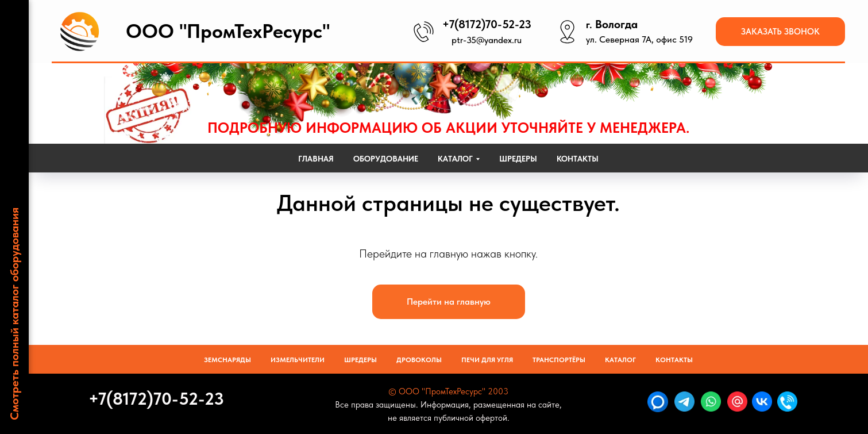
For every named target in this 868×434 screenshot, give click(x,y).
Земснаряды (227, 360)
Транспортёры (559, 360)
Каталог (620, 360)
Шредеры (518, 159)
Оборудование (386, 159)
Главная (316, 159)
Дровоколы (419, 360)
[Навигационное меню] (14, 17)
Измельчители (298, 360)
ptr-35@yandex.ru (487, 40)
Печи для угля (487, 360)
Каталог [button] (455, 159)
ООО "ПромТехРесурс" (228, 31)
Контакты (578, 159)
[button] (780, 32)
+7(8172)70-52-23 (487, 24)
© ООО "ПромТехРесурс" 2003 (448, 391)
